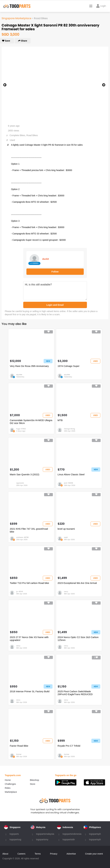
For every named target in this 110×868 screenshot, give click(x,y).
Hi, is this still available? (55, 291)
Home (8, 780)
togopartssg (15, 839)
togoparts (14, 834)
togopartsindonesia (72, 834)
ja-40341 (20, 592)
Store (33, 784)
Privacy (54, 854)
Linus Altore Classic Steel (71, 474)
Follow (55, 272)
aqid (66, 537)
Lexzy (66, 592)
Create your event (94, 854)
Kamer (19, 754)
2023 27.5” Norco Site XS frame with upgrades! (29, 639)
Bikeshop (35, 780)
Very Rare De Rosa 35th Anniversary (29, 366)
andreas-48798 (22, 537)
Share (23, 41)
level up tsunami (66, 529)
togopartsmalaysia (45, 834)
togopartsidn (69, 839)
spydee (19, 375)
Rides (8, 788)
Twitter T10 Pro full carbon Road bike (30, 583)
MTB (60, 420)
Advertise (71, 854)
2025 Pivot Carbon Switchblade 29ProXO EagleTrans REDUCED (75, 693)
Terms (38, 854)
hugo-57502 (21, 429)
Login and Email (55, 305)
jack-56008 (68, 483)
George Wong (69, 429)
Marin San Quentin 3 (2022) (25, 474)
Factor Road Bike (19, 746)
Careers (21, 854)
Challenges (10, 784)
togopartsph (95, 834)
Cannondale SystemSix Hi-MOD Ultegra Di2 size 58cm (31, 422)
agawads (20, 483)
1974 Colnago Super (69, 366)
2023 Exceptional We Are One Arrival (77, 583)
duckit (46, 259)
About (5, 854)
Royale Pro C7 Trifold (69, 746)
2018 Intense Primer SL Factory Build (30, 691)
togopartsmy (42, 839)
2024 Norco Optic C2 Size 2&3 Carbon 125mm (78, 639)
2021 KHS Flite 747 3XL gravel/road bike (29, 530)
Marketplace (11, 792)
